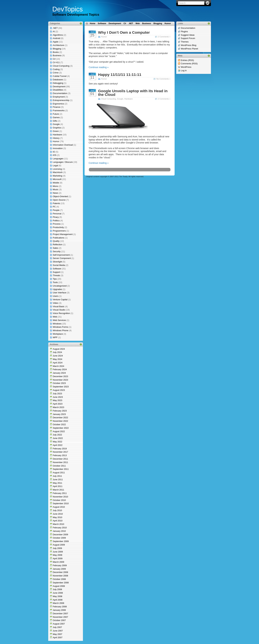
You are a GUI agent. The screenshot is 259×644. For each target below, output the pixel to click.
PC (54, 207)
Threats (56, 275)
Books (56, 52)
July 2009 (57, 548)
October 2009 (59, 538)
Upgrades (57, 289)
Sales (56, 248)
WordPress (186, 67)
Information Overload (63, 145)
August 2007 (59, 624)
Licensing (57, 169)
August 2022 (59, 431)
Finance (57, 107)
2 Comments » (164, 37)
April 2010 (58, 521)
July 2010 (57, 510)
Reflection (58, 244)
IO (54, 152)
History (56, 138)
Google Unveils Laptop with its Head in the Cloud (133, 93)
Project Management (63, 234)
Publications (59, 238)
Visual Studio (59, 310)
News (56, 193)
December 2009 (61, 535)
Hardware (57, 135)
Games (56, 117)
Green (56, 131)
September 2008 (61, 583)
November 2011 (61, 462)
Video (56, 303)
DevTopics (68, 9)
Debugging (58, 83)
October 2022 (59, 424)
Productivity (58, 227)
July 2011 (57, 476)
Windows (57, 324)
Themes (185, 42)
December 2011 (61, 459)
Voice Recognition (61, 313)
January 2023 (59, 414)
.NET (55, 28)
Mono (56, 186)
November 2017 (61, 452)
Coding (56, 69)
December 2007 (61, 614)
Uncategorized (60, 286)
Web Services (59, 320)
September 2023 (61, 387)
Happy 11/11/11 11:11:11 (120, 75)
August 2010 (59, 507)
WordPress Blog (189, 45)
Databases (58, 80)
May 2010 (58, 517)
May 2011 (58, 483)
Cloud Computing (61, 66)
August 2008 (59, 586)
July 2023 (57, 394)
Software (57, 269)
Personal (57, 214)
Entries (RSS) (187, 60)
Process (57, 224)
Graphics (57, 128)
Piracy (56, 217)
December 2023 (61, 376)
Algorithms (58, 35)
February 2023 (60, 411)
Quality (56, 241)
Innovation (58, 148)
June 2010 (58, 514)
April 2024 (58, 363)
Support (57, 272)
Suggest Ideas (188, 35)
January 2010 (59, 531)
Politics (56, 221)
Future (56, 114)
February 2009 (60, 565)
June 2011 (58, 479)
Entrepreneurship (61, 100)
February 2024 (60, 369)
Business (57, 55)
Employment (59, 97)
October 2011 (59, 466)
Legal (55, 166)
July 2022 (57, 435)
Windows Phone (61, 330)
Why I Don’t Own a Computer (124, 32)
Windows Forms (61, 327)
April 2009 (58, 558)
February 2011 (60, 493)
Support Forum (188, 38)
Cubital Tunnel (60, 76)
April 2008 (58, 600)
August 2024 (59, 349)
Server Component (62, 258)
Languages (58, 159)
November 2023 (61, 380)
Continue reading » (99, 67)
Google (56, 124)
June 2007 (58, 631)
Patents (56, 203)
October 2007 (59, 620)
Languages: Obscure (63, 162)
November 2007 (61, 617)
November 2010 (61, 497)
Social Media (59, 265)
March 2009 (59, 562)
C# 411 (56, 62)
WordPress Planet (190, 49)
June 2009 (58, 552)
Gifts (55, 121)
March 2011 (59, 490)
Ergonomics (59, 104)
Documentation (60, 93)
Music (56, 189)
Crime (56, 73)
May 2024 (58, 359)
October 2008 (59, 579)
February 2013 (60, 455)
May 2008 (58, 596)
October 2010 (59, 500)
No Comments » (163, 79)
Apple (56, 42)
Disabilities (58, 90)
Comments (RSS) (189, 64)
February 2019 (60, 449)
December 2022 (61, 418)
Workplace (58, 334)
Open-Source (59, 200)
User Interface (60, 293)
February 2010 (60, 528)
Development (59, 87)
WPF (55, 337)
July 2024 (57, 352)
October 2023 (59, 383)
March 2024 (59, 366)
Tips (55, 279)
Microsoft (57, 179)
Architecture (59, 45)
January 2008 (59, 610)
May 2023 (58, 400)
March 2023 (59, 407)
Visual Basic (59, 306)
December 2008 (61, 572)
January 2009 (59, 569)
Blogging (57, 49)
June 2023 (58, 397)
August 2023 (59, 390)
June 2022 (58, 438)
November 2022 (61, 421)
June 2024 (58, 356)
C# (54, 59)
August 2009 (59, 545)
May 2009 (58, 555)
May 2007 (58, 634)
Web (55, 317)
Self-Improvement (61, 255)
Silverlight (57, 262)
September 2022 (61, 428)
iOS (55, 155)
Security (57, 251)
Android (57, 38)
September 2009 (61, 541)
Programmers (59, 231)
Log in (184, 70)
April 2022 (58, 445)
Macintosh (58, 172)
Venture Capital (60, 300)
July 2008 (57, 589)
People (56, 210)
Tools (55, 282)
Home (93, 23)
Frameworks (59, 110)
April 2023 (58, 404)
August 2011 (59, 473)
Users (56, 296)
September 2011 (61, 469)
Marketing (58, 176)
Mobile (56, 183)
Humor (56, 141)
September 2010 (61, 503)
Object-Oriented (60, 196)
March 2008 (59, 603)
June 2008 (58, 593)
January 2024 (59, 373)
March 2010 (59, 524)
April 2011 (58, 486)
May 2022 (58, 442)
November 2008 (61, 576)
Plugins (184, 31)
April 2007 (58, 637)
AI (54, 31)
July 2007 (57, 627)
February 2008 (60, 607)
